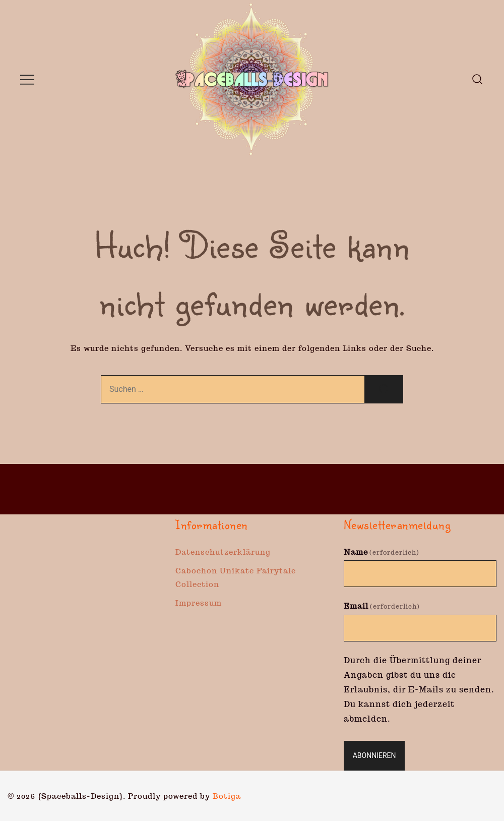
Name (382, 552)
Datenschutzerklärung (223, 552)
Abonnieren (374, 755)
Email (382, 606)
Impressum (199, 603)
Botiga (227, 796)
